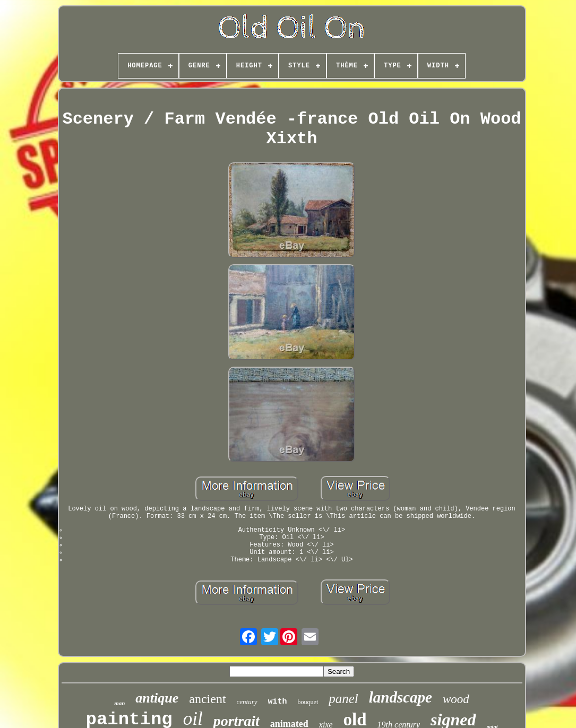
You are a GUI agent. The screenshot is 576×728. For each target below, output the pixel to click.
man (119, 703)
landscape (401, 697)
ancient (207, 699)
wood (456, 699)
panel (343, 699)
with (278, 702)
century (247, 702)
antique (157, 698)
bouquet (308, 702)
